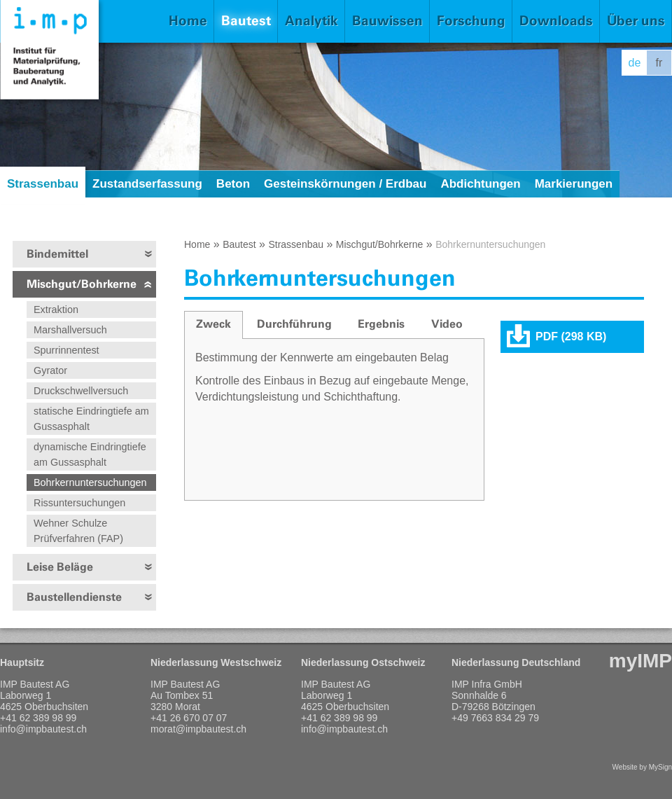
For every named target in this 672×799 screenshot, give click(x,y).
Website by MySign (642, 767)
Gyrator (50, 370)
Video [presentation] (447, 324)
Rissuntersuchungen (79, 503)
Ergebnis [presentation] (381, 324)
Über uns (636, 21)
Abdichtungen (480, 184)
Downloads (556, 21)
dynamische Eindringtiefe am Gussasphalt (90, 454)
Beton (233, 184)
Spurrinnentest (66, 350)
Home (188, 21)
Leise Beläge (60, 567)
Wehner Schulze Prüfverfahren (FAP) (78, 531)
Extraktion (56, 310)
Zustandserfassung (147, 184)
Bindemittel (57, 254)
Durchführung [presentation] (294, 324)
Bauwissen (387, 21)
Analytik (311, 21)
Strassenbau (43, 184)
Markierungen (574, 184)
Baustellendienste (74, 597)
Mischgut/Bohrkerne (82, 284)
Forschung (471, 21)
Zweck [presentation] (213, 324)
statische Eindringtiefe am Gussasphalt (91, 419)
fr (659, 63)
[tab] (213, 325)
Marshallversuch (70, 330)
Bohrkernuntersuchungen (90, 482)
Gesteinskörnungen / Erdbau (345, 184)
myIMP (640, 661)
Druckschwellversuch (81, 391)
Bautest (246, 21)
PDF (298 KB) (571, 336)
